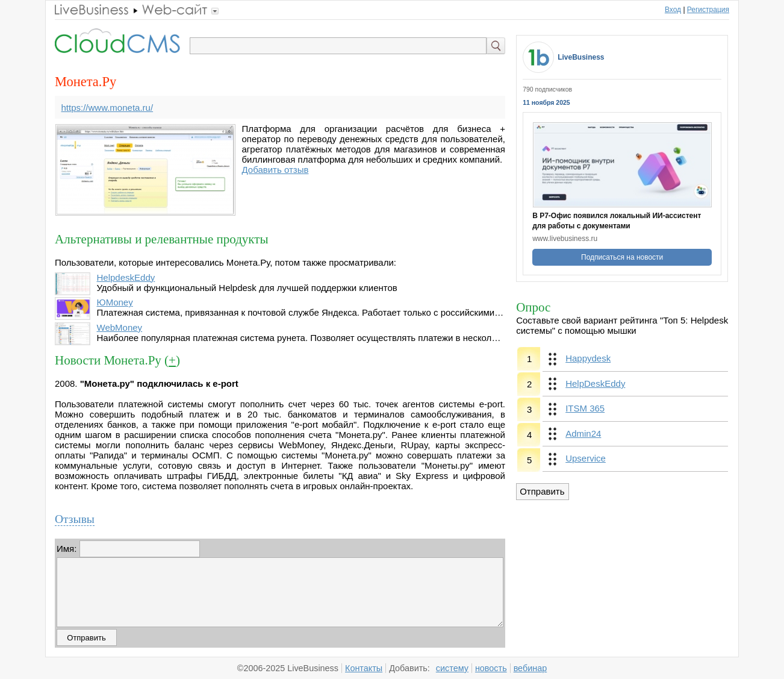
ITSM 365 (585, 408)
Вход (673, 10)
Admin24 (583, 433)
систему (452, 668)
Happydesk (588, 358)
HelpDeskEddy (595, 383)
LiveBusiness (581, 57)
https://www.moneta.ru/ (107, 108)
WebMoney (120, 327)
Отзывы (75, 519)
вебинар (530, 668)
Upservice (586, 458)
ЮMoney (115, 302)
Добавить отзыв (275, 170)
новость (491, 668)
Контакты (364, 668)
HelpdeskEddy (126, 277)
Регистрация (708, 10)
